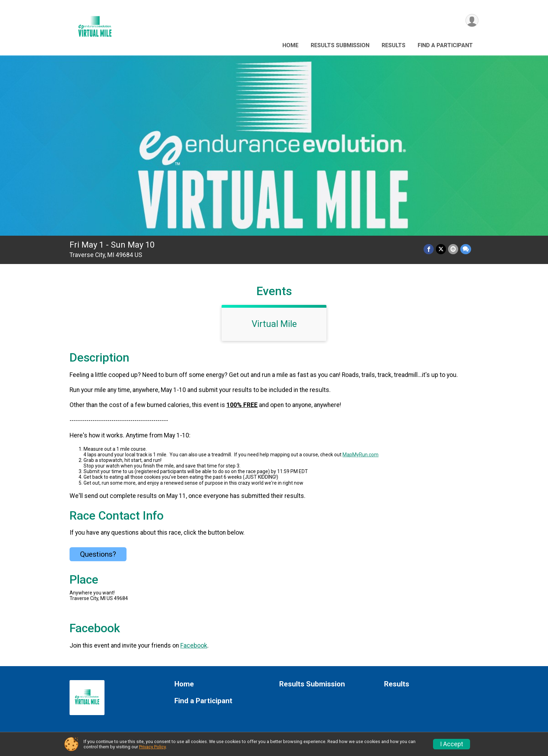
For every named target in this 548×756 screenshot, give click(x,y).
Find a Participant (445, 45)
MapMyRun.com (360, 455)
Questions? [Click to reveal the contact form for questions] (98, 554)
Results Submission (340, 45)
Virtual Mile (274, 324)
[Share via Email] (453, 249)
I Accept (452, 744)
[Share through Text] (466, 249)
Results (394, 45)
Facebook (194, 646)
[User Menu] (472, 20)
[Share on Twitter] (441, 249)
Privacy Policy (152, 747)
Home (290, 45)
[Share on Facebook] (429, 249)
